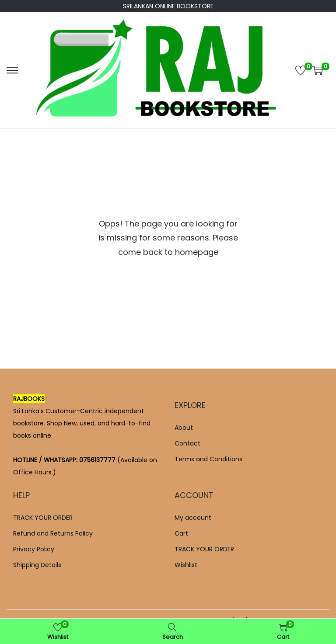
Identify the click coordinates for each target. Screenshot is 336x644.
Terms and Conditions (208, 459)
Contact (187, 443)
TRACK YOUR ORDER (43, 518)
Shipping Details (37, 565)
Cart (181, 533)
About (184, 428)
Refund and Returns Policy (53, 533)
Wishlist (186, 565)
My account (193, 518)
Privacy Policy (34, 549)
